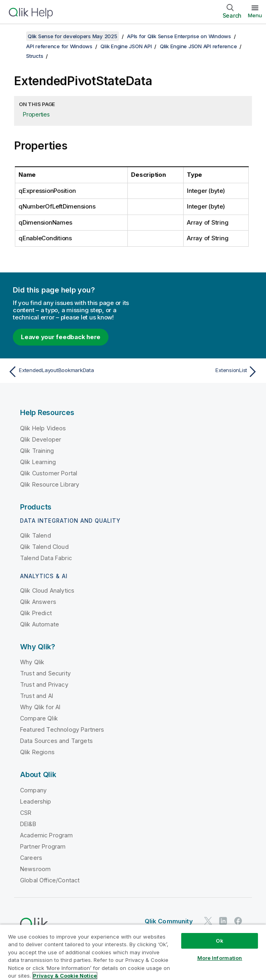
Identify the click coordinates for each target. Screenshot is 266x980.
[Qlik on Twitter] (208, 921)
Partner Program (43, 846)
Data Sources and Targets (56, 741)
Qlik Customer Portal (49, 473)
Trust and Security (45, 673)
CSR (26, 813)
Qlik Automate (40, 624)
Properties (36, 114)
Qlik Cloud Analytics (47, 590)
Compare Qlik (39, 718)
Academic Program (47, 835)
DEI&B (28, 824)
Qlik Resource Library (50, 484)
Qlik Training (37, 451)
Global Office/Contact (50, 880)
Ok (219, 941)
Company (33, 790)
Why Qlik (32, 662)
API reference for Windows (59, 46)
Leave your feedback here (61, 337)
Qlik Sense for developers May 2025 (73, 36)
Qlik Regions (37, 752)
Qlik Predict (36, 613)
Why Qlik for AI (40, 707)
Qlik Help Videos (43, 428)
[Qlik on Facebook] (238, 921)
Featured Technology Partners (62, 729)
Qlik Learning (38, 462)
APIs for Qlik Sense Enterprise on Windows (179, 36)
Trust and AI (37, 696)
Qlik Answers (38, 602)
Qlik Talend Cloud (44, 547)
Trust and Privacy (44, 684)
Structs (35, 56)
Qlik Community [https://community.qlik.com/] (169, 921)
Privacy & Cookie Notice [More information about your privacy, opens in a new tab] (65, 976)
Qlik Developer (41, 439)
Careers (31, 858)
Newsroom (35, 869)
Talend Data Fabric (46, 558)
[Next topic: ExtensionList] (198, 372)
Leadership (36, 801)
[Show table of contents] (16, 36)
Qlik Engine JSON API (126, 46)
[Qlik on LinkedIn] (223, 921)
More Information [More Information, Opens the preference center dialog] (220, 958)
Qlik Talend (36, 535)
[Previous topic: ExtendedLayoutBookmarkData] (68, 372)
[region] (133, 952)
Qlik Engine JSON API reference (198, 46)
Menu (255, 15)
